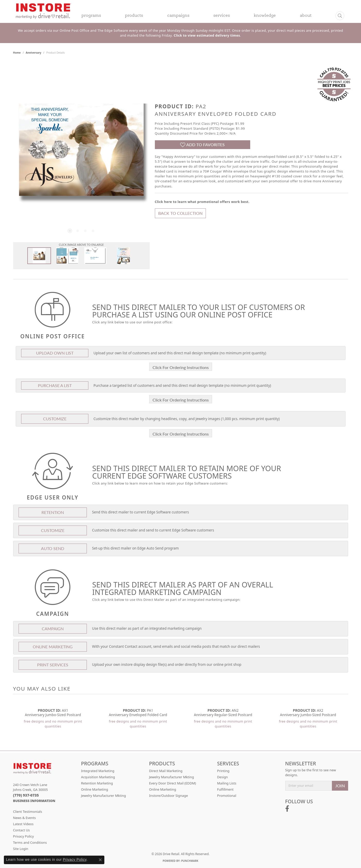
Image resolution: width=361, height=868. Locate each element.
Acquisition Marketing (98, 777)
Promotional (227, 796)
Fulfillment (225, 789)
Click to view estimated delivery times (207, 35)
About (306, 16)
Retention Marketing (97, 783)
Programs (91, 16)
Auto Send (53, 548)
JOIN (340, 786)
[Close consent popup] (100, 860)
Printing (223, 771)
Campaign (53, 629)
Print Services (53, 665)
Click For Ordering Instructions (181, 367)
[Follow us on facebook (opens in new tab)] (287, 809)
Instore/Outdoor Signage (169, 796)
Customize (55, 419)
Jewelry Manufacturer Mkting (104, 796)
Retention (53, 512)
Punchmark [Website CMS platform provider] (190, 861)
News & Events (24, 818)
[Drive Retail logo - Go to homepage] (43, 14)
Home (17, 53)
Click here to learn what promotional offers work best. (202, 202)
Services (222, 16)
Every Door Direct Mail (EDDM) (173, 783)
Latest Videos (23, 824)
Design (223, 777)
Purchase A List (55, 385)
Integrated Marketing (98, 771)
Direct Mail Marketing (166, 771)
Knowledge (265, 16)
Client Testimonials (28, 812)
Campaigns (178, 16)
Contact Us (22, 830)
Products (134, 16)
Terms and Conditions (30, 842)
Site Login (21, 849)
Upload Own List (55, 353)
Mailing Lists (227, 783)
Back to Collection (180, 213)
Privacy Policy (24, 836)
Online (53, 647)
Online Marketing (95, 789)
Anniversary (33, 53)
